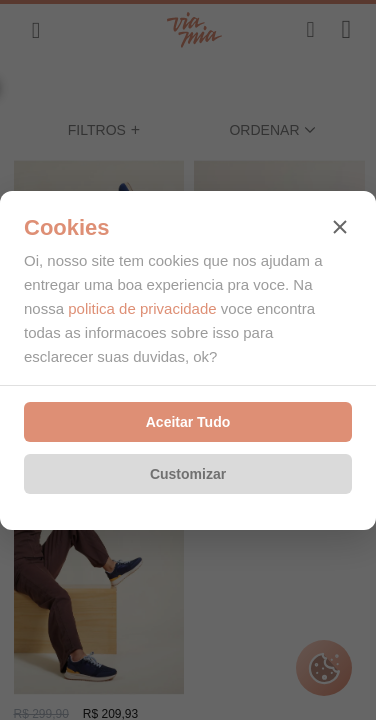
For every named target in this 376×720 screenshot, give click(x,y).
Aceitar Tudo (188, 422)
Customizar (188, 474)
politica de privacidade (142, 308)
